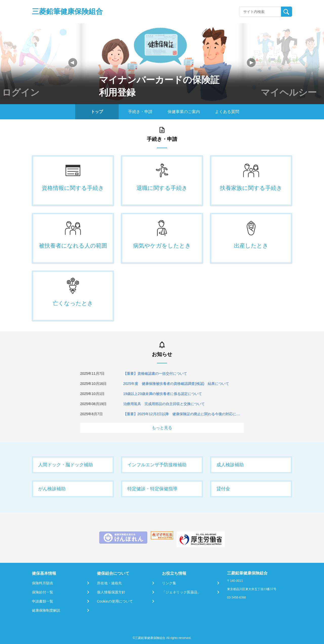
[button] (251, 63)
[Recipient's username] (260, 12)
